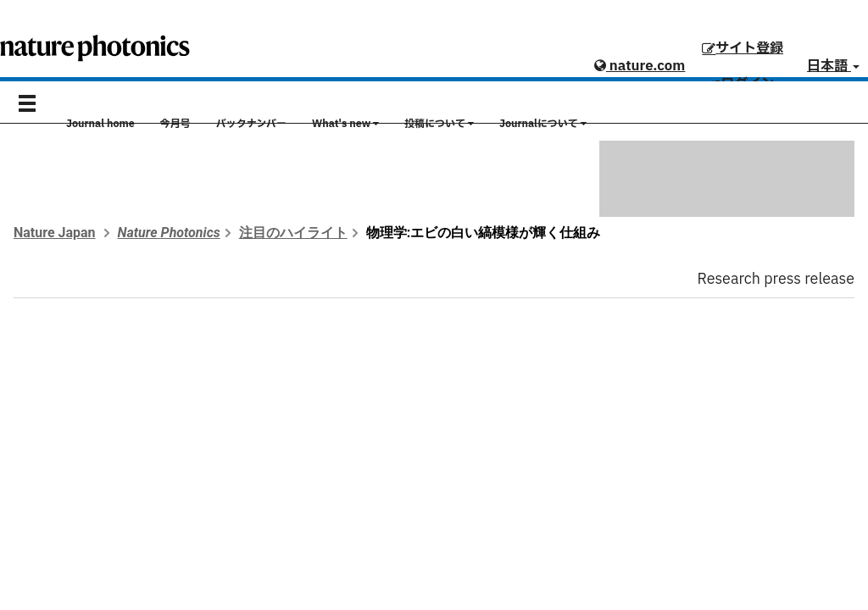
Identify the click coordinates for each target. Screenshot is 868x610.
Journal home (100, 124)
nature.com (640, 66)
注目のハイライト (293, 233)
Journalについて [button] (543, 124)
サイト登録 (743, 48)
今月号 (175, 124)
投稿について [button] (439, 124)
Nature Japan (55, 233)
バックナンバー (251, 124)
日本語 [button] (833, 66)
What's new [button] (345, 124)
